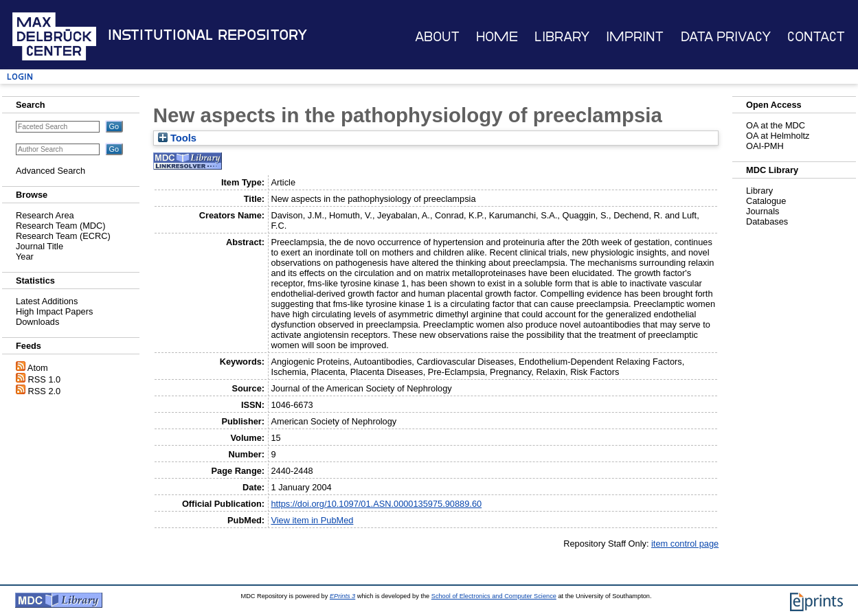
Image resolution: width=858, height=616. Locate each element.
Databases (767, 221)
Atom (38, 368)
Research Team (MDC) (61, 226)
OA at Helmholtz (778, 136)
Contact (816, 37)
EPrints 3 (342, 596)
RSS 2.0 (45, 391)
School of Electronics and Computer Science (494, 596)
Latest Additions (47, 301)
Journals (763, 211)
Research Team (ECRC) (63, 236)
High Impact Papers (54, 311)
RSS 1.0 (45, 379)
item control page (685, 544)
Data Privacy (726, 37)
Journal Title (39, 246)
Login (20, 77)
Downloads (37, 322)
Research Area (45, 215)
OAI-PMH (765, 146)
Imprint (635, 37)
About (437, 37)
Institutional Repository (207, 35)
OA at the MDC (776, 125)
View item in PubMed (312, 520)
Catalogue (766, 201)
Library (562, 37)
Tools (177, 138)
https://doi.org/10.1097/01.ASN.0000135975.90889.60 (376, 504)
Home (497, 37)
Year (25, 256)
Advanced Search (50, 171)
